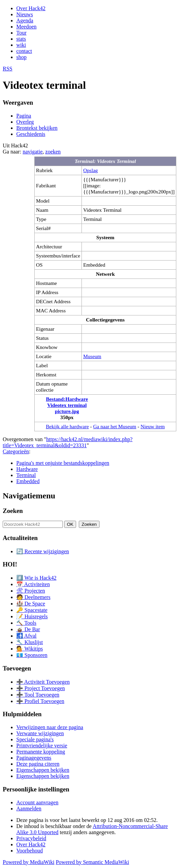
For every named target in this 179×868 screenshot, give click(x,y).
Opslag (91, 170)
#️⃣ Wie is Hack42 (36, 578)
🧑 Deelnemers (33, 597)
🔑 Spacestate (32, 610)
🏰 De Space (31, 604)
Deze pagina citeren (38, 764)
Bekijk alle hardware (67, 426)
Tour (21, 33)
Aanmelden (29, 809)
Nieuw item (153, 426)
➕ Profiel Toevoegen (40, 701)
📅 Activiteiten (33, 584)
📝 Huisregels (32, 616)
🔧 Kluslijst (30, 642)
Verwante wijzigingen (40, 733)
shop (21, 57)
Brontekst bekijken (37, 128)
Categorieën (16, 451)
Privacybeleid (31, 838)
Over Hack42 (31, 8)
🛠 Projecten (31, 591)
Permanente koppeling (41, 752)
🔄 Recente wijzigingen (43, 551)
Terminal (26, 475)
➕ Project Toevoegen (41, 688)
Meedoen (26, 27)
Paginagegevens (34, 758)
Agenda (25, 20)
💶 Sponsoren (32, 655)
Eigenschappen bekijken (43, 770)
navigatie (33, 152)
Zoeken (13, 511)
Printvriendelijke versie (42, 746)
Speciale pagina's (35, 739)
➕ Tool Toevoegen (38, 695)
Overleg (25, 122)
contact (24, 51)
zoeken (53, 152)
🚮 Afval (26, 636)
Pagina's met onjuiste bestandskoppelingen (63, 463)
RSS (7, 69)
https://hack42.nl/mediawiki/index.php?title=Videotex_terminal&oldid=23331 (68, 442)
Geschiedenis (31, 134)
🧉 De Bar (28, 629)
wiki (21, 45)
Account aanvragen (37, 802)
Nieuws (25, 14)
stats (21, 39)
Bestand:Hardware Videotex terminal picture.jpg (67, 405)
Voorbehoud (30, 851)
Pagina (24, 116)
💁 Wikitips (30, 649)
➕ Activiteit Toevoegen (43, 682)
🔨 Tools (26, 623)
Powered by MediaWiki (29, 862)
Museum (92, 356)
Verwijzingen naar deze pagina (50, 727)
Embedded (28, 481)
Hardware (27, 469)
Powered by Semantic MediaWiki (92, 862)
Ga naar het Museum (115, 426)
